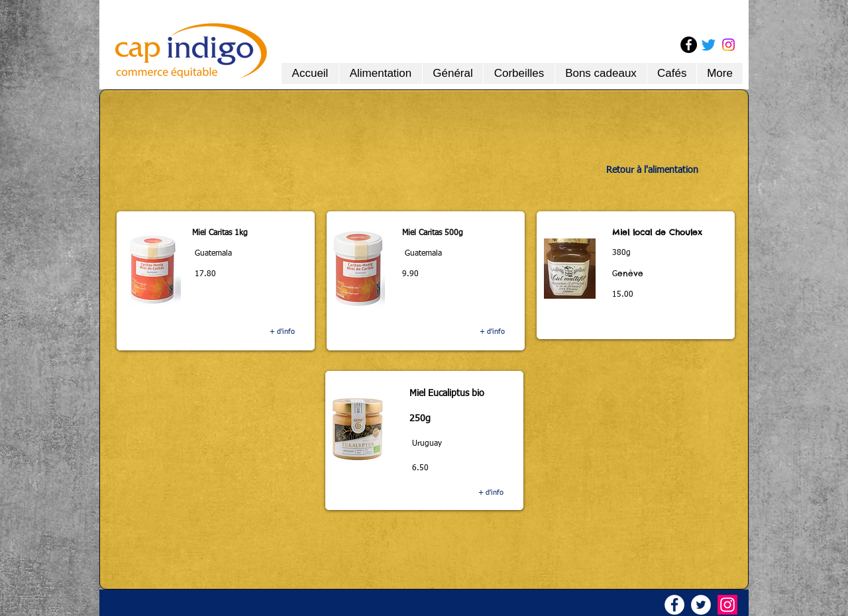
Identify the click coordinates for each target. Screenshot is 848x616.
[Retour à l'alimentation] (652, 171)
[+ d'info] (282, 332)
